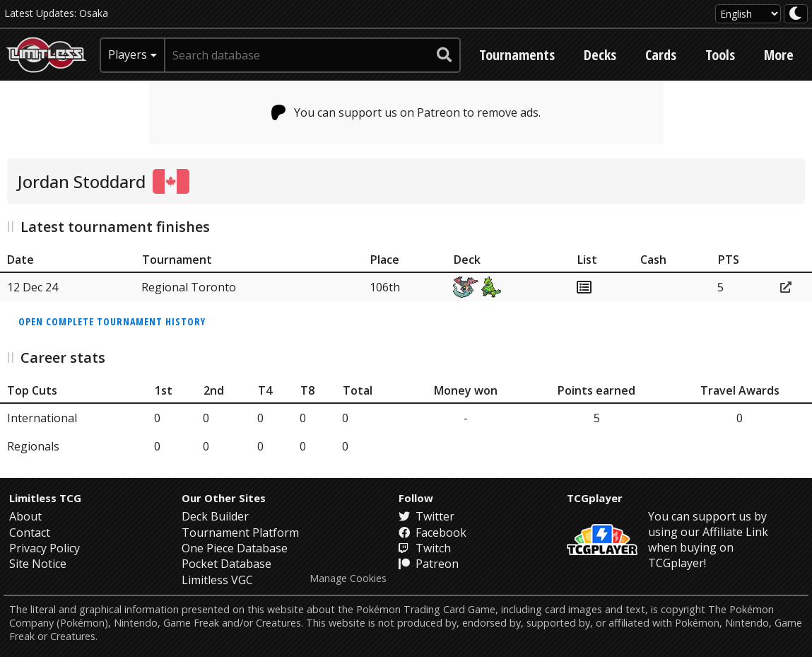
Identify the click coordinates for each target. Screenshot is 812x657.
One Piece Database (235, 548)
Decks (600, 55)
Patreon (429, 564)
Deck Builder (215, 516)
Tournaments (517, 55)
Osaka (94, 13)
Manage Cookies (348, 578)
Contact (30, 533)
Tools (720, 55)
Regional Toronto (189, 287)
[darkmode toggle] (796, 14)
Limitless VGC (217, 580)
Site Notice (38, 564)
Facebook (433, 533)
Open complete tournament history (112, 321)
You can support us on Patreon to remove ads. (406, 112)
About (25, 516)
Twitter (426, 516)
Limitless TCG (45, 498)
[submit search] (445, 55)
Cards (661, 55)
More (779, 55)
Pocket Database (226, 564)
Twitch (425, 548)
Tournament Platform (240, 533)
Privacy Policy (45, 548)
